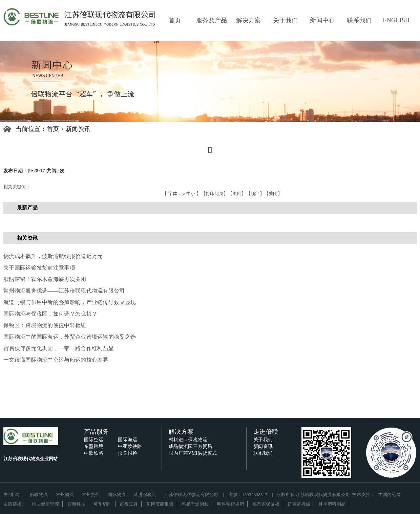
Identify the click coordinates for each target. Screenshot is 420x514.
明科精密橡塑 (231, 504)
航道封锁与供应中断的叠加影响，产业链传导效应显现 (70, 302)
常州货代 (91, 495)
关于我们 (285, 20)
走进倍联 (266, 432)
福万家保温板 (266, 504)
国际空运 (94, 440)
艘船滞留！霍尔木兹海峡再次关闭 (45, 279)
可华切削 (102, 504)
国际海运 (128, 440)
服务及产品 (212, 20)
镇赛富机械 (299, 504)
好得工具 (129, 504)
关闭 (273, 194)
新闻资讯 (78, 129)
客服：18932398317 (248, 495)
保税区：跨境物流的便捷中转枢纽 (45, 325)
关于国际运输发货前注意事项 (39, 268)
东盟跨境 (94, 446)
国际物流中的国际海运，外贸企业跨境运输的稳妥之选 (70, 337)
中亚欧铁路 (130, 446)
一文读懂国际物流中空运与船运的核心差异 (56, 360)
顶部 (255, 194)
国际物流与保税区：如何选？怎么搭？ (50, 314)
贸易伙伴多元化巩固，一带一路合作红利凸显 (59, 348)
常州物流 (65, 495)
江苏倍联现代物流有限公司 (191, 495)
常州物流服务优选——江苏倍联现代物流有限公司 (64, 291)
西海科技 (76, 504)
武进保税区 (145, 495)
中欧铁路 (94, 453)
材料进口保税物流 (188, 440)
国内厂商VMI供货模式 (193, 453)
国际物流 (117, 495)
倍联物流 (39, 495)
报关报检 (128, 453)
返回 (237, 194)
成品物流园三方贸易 (191, 446)
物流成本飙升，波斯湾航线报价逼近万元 (53, 256)
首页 (175, 20)
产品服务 (96, 432)
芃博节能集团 (160, 504)
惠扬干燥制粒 (195, 504)
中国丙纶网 (390, 495)
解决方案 (248, 20)
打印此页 (215, 194)
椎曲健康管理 (45, 504)
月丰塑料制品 (332, 504)
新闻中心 (322, 20)
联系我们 (359, 20)
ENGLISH (396, 20)
